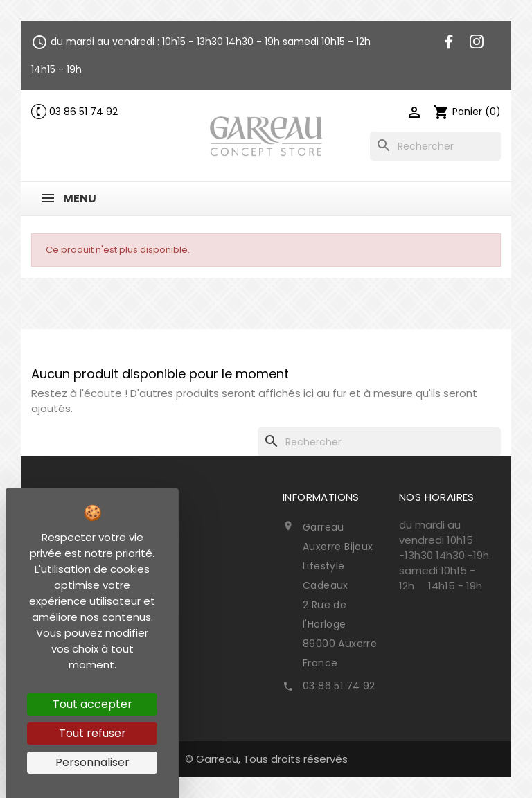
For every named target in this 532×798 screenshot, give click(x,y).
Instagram (477, 42)
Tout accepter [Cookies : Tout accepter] (92, 704)
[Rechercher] (435, 146)
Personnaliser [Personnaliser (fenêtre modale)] (92, 762)
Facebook (449, 42)
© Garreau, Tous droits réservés (266, 759)
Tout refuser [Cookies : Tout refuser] (92, 733)
